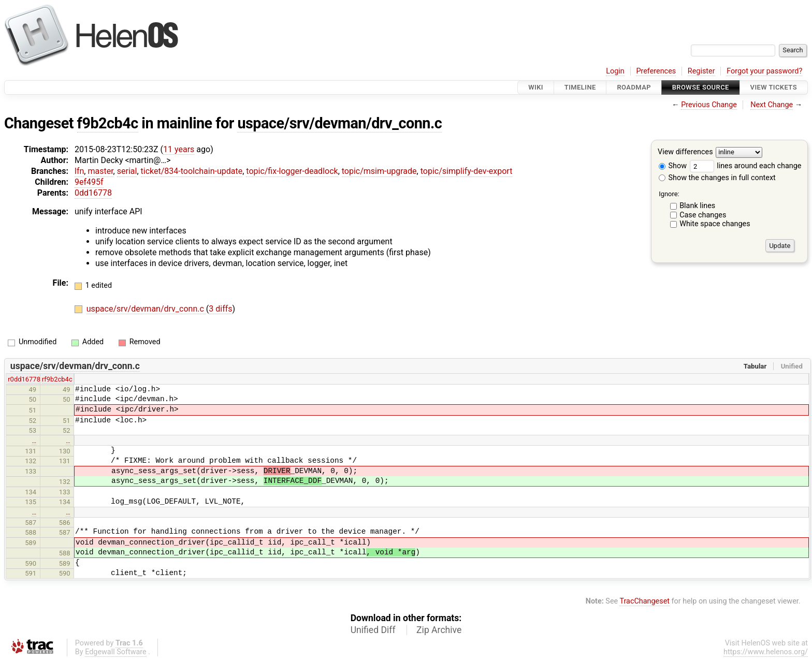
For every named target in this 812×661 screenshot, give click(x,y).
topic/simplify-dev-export (467, 171)
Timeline (580, 87)
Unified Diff (373, 630)
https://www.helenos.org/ (766, 652)
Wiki (536, 87)
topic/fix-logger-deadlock (292, 171)
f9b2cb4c (108, 123)
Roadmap (634, 87)
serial (127, 171)
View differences (685, 152)
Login (615, 71)
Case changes (703, 215)
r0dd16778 (24, 379)
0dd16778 (93, 193)
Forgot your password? (764, 71)
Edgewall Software (116, 652)
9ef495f (89, 182)
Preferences (656, 71)
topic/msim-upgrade (379, 171)
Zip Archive (439, 630)
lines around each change (746, 166)
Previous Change (709, 105)
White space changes (715, 224)
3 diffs (220, 309)
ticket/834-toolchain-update (192, 171)
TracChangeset (644, 601)
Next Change (772, 105)
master (100, 171)
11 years (179, 149)
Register (701, 71)
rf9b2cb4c (57, 379)
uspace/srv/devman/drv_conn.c (339, 123)
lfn (79, 171)
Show (673, 166)
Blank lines (697, 206)
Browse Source (701, 87)
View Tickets (774, 87)
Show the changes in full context (717, 178)
